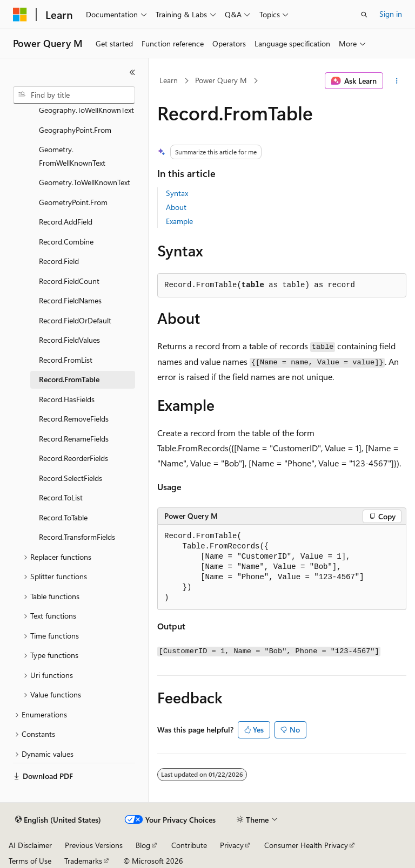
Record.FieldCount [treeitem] (69, 281)
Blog (143, 845)
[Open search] (364, 15)
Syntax (177, 193)
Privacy (232, 845)
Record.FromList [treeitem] (66, 360)
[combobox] (74, 95)
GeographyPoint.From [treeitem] (75, 130)
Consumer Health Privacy (306, 845)
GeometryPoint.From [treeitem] (73, 202)
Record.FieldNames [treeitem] (70, 300)
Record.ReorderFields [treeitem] (73, 458)
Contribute (189, 845)
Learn (169, 80)
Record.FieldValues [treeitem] (69, 340)
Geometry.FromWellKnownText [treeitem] (72, 156)
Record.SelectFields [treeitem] (71, 478)
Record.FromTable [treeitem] (69, 379)
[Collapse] (132, 72)
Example (179, 221)
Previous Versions (94, 845)
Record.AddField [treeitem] (66, 222)
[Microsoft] (20, 15)
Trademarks (83, 861)
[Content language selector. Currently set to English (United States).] (58, 820)
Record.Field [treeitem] (59, 261)
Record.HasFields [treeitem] (67, 399)
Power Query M (221, 80)
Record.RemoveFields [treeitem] (74, 419)
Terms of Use (30, 861)
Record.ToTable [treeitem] (63, 517)
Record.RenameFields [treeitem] (74, 439)
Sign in (391, 14)
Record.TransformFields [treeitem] (77, 537)
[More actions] (397, 81)
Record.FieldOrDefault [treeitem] (75, 320)
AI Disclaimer (30, 845)
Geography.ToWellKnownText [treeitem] (86, 110)
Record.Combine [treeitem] (66, 242)
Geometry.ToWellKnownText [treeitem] (85, 182)
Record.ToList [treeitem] (61, 497)
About (176, 207)
